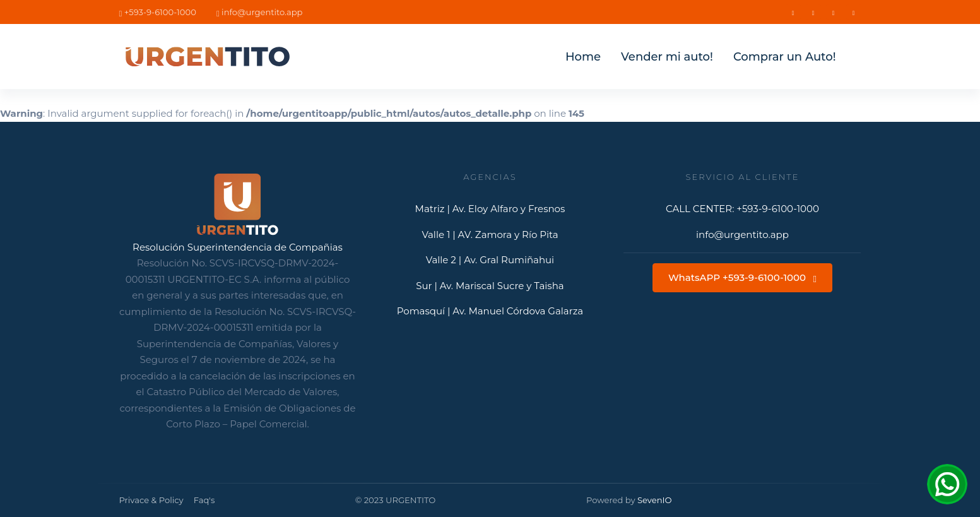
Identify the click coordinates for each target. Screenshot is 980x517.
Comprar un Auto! (785, 57)
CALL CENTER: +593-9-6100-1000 (742, 209)
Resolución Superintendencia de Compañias (238, 247)
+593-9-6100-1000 (158, 12)
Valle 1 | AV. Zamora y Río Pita (490, 235)
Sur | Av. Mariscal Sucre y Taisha (490, 286)
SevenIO (655, 500)
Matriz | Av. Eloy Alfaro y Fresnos (490, 209)
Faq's (204, 500)
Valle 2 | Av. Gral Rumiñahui (490, 260)
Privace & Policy (151, 500)
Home (583, 57)
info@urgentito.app (260, 12)
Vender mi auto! (667, 57)
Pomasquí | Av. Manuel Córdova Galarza (490, 311)
